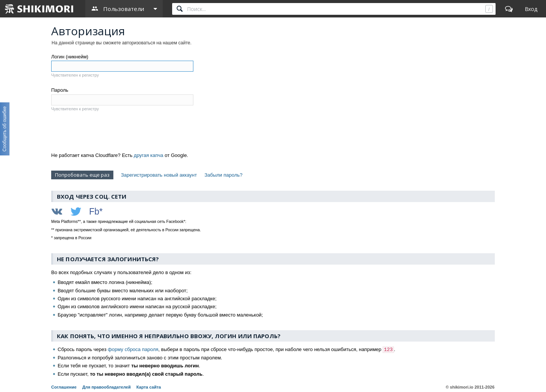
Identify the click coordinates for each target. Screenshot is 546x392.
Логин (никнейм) (70, 57)
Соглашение (64, 387)
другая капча (149, 155)
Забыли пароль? (223, 175)
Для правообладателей (107, 387)
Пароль (60, 90)
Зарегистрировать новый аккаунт (159, 175)
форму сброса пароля (133, 349)
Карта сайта (149, 387)
